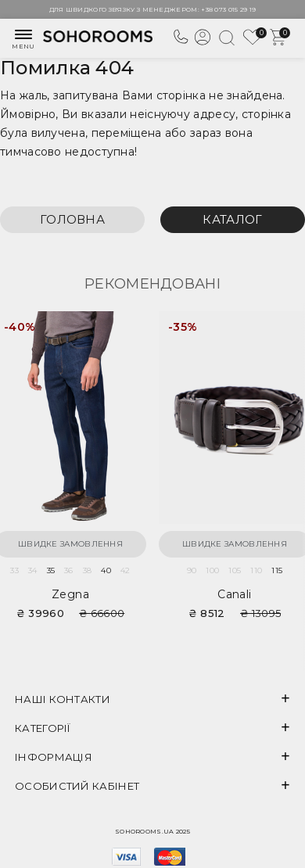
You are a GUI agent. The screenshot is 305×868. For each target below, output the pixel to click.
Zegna (70, 594)
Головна (72, 219)
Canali (234, 594)
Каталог (232, 219)
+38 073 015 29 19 (228, 9)
